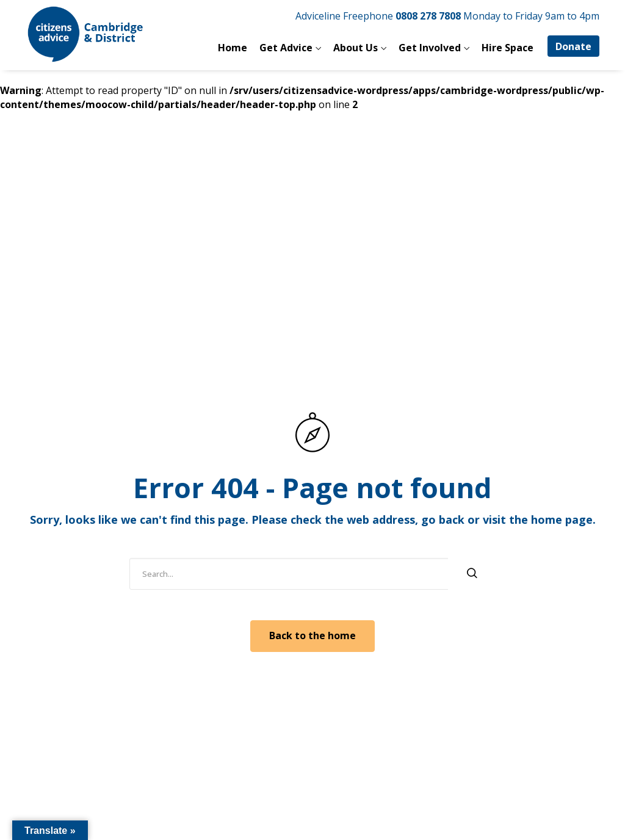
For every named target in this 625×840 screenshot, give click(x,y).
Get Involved (430, 48)
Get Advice (286, 48)
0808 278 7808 (428, 16)
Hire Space (508, 48)
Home (233, 48)
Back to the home (312, 635)
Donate (573, 46)
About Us (356, 48)
